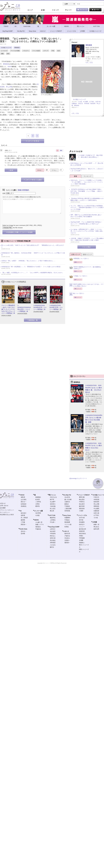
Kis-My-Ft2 (67, 495)
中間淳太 (82, 502)
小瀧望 (81, 511)
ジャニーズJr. (83, 516)
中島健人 (67, 520)
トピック (55, 10)
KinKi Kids (23, 529)
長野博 (23, 516)
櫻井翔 (37, 506)
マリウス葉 (68, 525)
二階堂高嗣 (68, 509)
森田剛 (23, 520)
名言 (59, 51)
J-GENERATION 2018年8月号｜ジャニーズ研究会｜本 (40, 308)
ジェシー (82, 527)
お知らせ (3, 504)
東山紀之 (96, 527)
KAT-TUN (52, 516)
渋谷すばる (53, 497)
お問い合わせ (4, 506)
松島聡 (67, 527)
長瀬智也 (24, 506)
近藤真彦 (74, 104)
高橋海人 (82, 543)
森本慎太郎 (83, 529)
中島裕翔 (53, 534)
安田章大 (53, 504)
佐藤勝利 (67, 518)
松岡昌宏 (24, 504)
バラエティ (26, 51)
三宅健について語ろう (78, 277)
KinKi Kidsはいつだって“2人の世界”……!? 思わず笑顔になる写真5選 (87, 164)
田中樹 (81, 520)
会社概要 (3, 508)
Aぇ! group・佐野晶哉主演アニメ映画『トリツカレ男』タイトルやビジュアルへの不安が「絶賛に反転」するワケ (87, 231)
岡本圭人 (53, 536)
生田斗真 (98, 102)
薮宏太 (52, 547)
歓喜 (8, 54)
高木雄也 (53, 541)
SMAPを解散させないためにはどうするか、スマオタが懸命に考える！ (86, 285)
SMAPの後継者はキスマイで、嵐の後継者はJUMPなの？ (85, 268)
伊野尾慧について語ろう (79, 259)
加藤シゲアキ (40, 525)
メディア (46, 51)
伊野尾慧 (53, 543)
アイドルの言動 (15, 51)
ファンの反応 (36, 51)
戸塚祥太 (67, 536)
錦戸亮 (52, 500)
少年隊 (95, 522)
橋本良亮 (67, 534)
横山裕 (52, 511)
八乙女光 (53, 545)
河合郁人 (67, 538)
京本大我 (82, 518)
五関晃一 (67, 541)
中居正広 (80, 104)
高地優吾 (82, 522)
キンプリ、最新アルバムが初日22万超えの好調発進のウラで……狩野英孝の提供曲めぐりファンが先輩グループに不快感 (87, 208)
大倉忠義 (53, 506)
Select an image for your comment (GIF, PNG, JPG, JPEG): (22, 226)
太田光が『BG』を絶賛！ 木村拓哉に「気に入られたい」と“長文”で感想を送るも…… (28, 261)
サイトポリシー (5, 513)
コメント (5, 197)
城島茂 (23, 497)
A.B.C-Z (66, 532)
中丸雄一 (53, 522)
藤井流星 (82, 506)
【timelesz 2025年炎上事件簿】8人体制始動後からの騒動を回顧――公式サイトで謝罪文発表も (87, 200)
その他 (80, 102)
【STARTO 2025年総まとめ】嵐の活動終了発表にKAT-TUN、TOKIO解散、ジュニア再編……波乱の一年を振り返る (87, 191)
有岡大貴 (53, 538)
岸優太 (81, 536)
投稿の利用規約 (23, 190)
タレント (68, 10)
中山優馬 (86, 102)
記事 (43, 10)
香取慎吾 (17, 48)
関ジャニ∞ (52, 495)
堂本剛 (23, 534)
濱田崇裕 (82, 509)
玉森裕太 (67, 502)
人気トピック (75, 255)
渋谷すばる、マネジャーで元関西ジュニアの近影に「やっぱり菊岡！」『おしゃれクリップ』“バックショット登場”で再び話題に (87, 182)
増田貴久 (38, 527)
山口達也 (24, 500)
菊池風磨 (67, 522)
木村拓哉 (87, 104)
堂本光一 (24, 532)
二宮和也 (38, 502)
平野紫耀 (82, 538)
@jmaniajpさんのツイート (78, 479)
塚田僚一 (67, 543)
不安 (53, 51)
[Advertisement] (87, 134)
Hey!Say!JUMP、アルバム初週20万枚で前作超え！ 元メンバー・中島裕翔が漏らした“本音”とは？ (87, 223)
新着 (75, 177)
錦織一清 (96, 525)
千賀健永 (67, 506)
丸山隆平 (53, 502)
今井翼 (37, 516)
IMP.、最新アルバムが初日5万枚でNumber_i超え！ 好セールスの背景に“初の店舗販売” (87, 216)
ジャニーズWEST (84, 495)
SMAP (10, 67)
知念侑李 (53, 532)
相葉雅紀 (38, 497)
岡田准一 (24, 525)
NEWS (36, 520)
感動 (2, 54)
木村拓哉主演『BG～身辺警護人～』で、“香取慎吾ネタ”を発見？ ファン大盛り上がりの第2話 (31, 267)
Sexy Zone (67, 516)
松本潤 (37, 500)
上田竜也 (53, 520)
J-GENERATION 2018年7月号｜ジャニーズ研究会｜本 (56, 308)
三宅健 (23, 522)
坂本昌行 (24, 513)
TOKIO (22, 495)
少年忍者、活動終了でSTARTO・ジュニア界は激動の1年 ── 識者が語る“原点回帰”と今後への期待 (87, 240)
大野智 (37, 504)
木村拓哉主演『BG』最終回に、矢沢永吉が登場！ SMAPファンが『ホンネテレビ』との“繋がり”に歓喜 (33, 254)
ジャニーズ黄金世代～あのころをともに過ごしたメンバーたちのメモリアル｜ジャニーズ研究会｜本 (8, 310)
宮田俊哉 (67, 511)
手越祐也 (38, 529)
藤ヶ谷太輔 (68, 500)
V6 (21, 511)
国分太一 (24, 502)
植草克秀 (96, 529)
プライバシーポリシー (7, 510)
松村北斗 (82, 525)
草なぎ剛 (9, 87)
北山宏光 (67, 497)
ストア (30, 10)
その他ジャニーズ (6, 48)
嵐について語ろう (77, 294)
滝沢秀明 (38, 513)
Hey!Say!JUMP (54, 527)
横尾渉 (67, 504)
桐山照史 (82, 500)
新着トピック (87, 255)
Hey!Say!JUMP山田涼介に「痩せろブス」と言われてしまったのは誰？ (87, 170)
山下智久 (92, 102)
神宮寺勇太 (83, 534)
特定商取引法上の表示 (7, 515)
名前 (4, 193)
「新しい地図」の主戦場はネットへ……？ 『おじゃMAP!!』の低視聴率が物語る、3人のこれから (32, 273)
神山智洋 (82, 504)
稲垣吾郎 (93, 104)
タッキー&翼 (38, 511)
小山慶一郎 (39, 523)
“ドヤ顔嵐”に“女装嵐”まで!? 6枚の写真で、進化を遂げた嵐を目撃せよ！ (90, 156)
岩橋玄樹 (82, 531)
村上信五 (53, 509)
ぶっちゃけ (4, 51)
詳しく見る (90, 63)
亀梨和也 (53, 518)
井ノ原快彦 (24, 518)
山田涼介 (53, 529)
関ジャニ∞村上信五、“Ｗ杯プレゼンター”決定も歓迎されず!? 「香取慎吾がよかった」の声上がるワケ (33, 246)
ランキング (87, 177)
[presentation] (20, 218)
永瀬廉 (81, 541)
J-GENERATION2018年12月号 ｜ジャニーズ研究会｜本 (24, 309)
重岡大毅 (82, 497)
